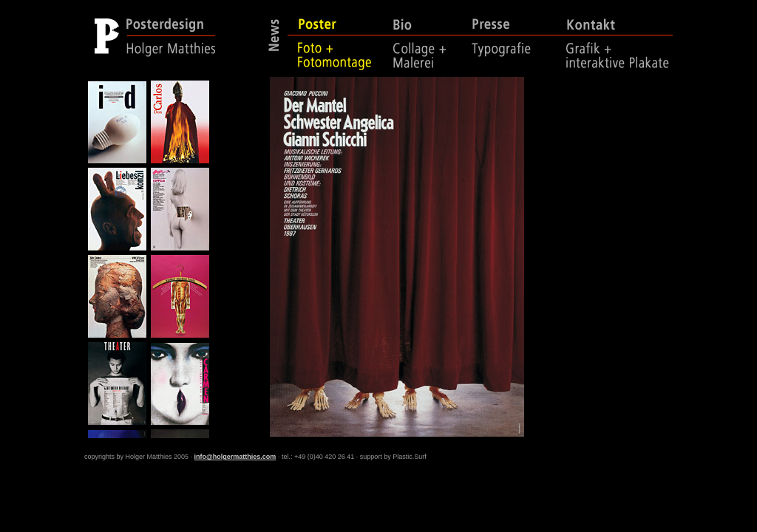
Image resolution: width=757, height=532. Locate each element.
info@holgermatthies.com (235, 457)
